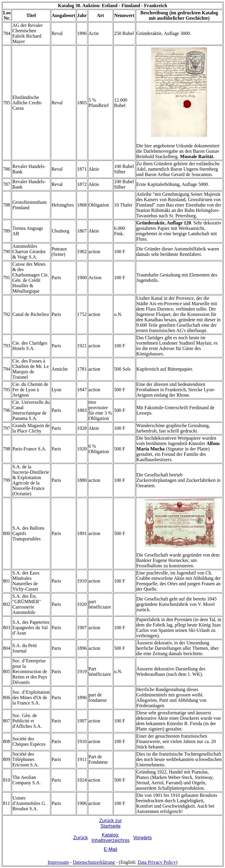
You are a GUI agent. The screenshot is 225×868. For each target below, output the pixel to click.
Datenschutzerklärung (94, 862)
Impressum (58, 862)
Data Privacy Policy (157, 862)
